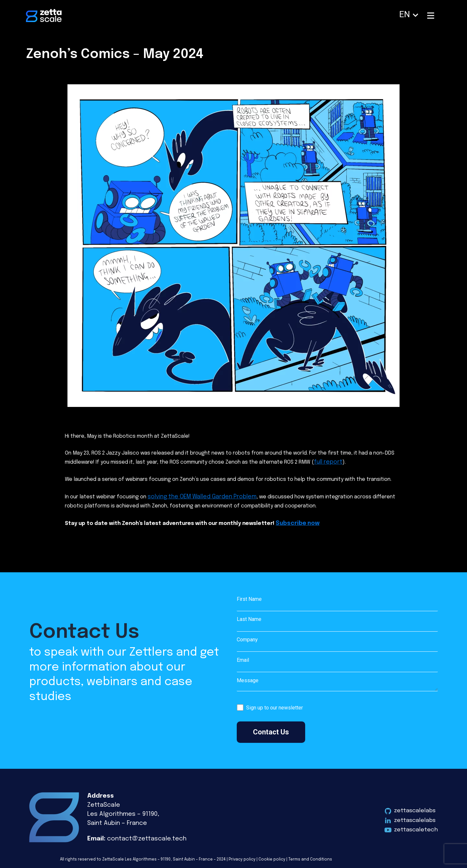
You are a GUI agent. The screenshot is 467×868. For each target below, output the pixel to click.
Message (337, 683)
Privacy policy (242, 857)
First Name (337, 601)
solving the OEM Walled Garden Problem (196, 495)
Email (337, 662)
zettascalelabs (413, 807)
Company (337, 642)
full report (327, 462)
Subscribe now (295, 521)
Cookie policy (272, 857)
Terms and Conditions (310, 857)
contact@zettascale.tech (147, 836)
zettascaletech (414, 828)
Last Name (337, 622)
